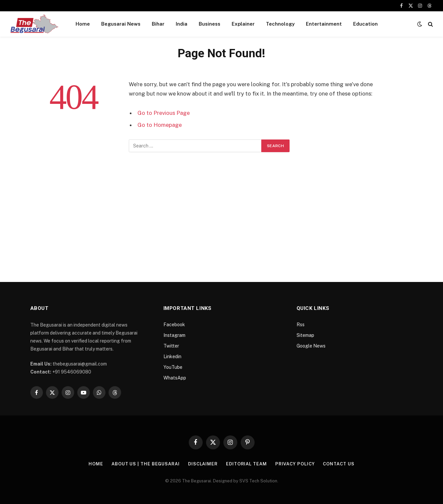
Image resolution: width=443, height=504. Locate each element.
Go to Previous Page (164, 113)
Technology (280, 24)
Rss (301, 325)
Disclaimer (203, 464)
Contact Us (338, 464)
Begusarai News (121, 24)
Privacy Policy (295, 464)
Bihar (158, 24)
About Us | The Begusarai (146, 464)
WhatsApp (175, 378)
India (182, 24)
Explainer (243, 24)
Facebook (174, 325)
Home (83, 24)
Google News (311, 346)
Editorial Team (246, 464)
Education (365, 24)
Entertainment (324, 24)
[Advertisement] (222, 218)
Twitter (171, 346)
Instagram (174, 335)
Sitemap (305, 335)
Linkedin (172, 357)
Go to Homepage (160, 125)
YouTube (173, 367)
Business (210, 24)
